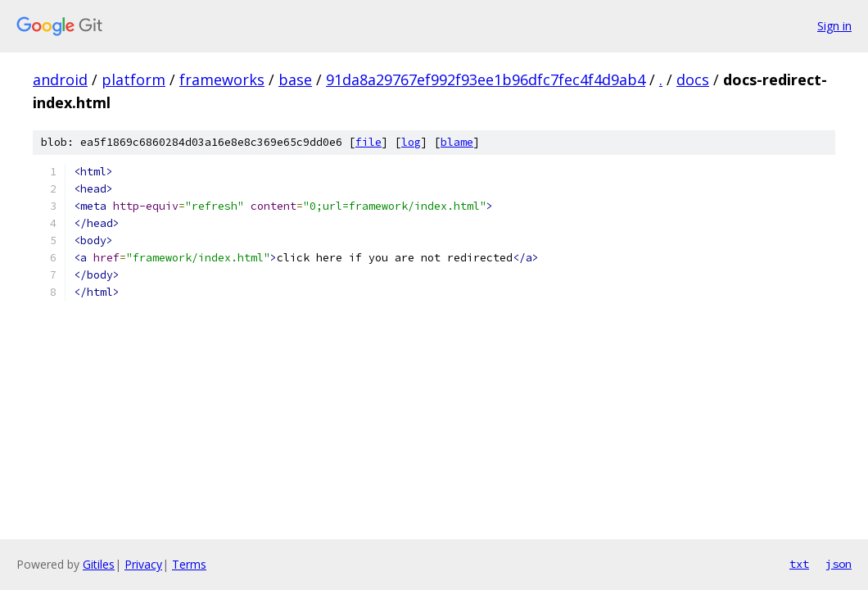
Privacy (143, 564)
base (295, 79)
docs (693, 79)
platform (133, 79)
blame (457, 142)
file (368, 142)
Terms (189, 564)
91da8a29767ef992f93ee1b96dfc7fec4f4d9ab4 (486, 79)
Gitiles (99, 564)
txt (799, 564)
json (839, 564)
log (411, 142)
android (60, 79)
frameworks (222, 79)
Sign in (834, 26)
